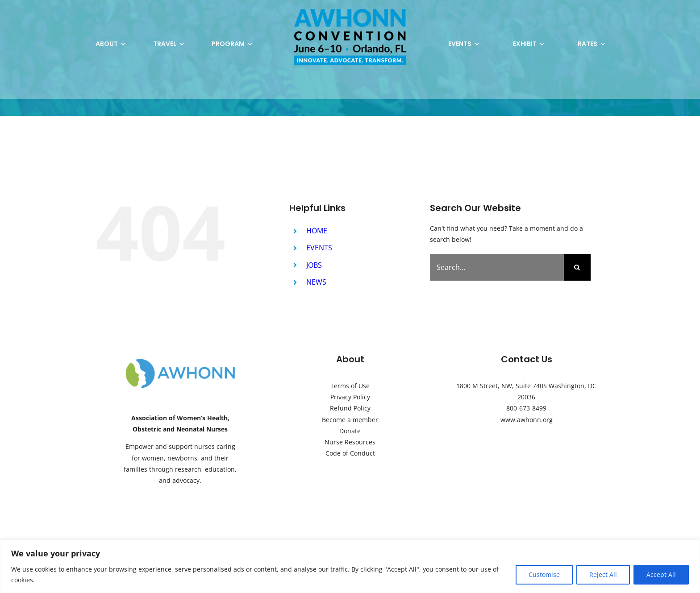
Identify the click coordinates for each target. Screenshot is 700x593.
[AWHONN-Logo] (180, 361)
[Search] (577, 267)
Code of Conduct (350, 453)
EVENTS (319, 248)
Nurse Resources (350, 442)
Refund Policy (350, 408)
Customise (544, 574)
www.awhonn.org (527, 420)
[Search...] (497, 267)
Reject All (603, 574)
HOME (317, 231)
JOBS (314, 265)
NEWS (316, 282)
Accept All (661, 574)
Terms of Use (350, 386)
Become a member (350, 420)
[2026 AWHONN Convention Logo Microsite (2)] (350, 12)
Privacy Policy (350, 397)
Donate (350, 431)
